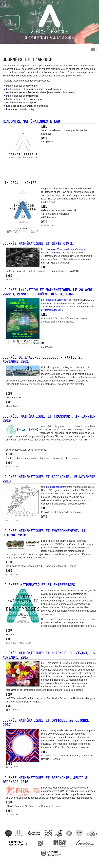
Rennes (61, 307)
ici (88, 747)
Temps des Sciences (56, 300)
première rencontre (56, 487)
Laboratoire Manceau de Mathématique (66, 249)
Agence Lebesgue (49, 32)
